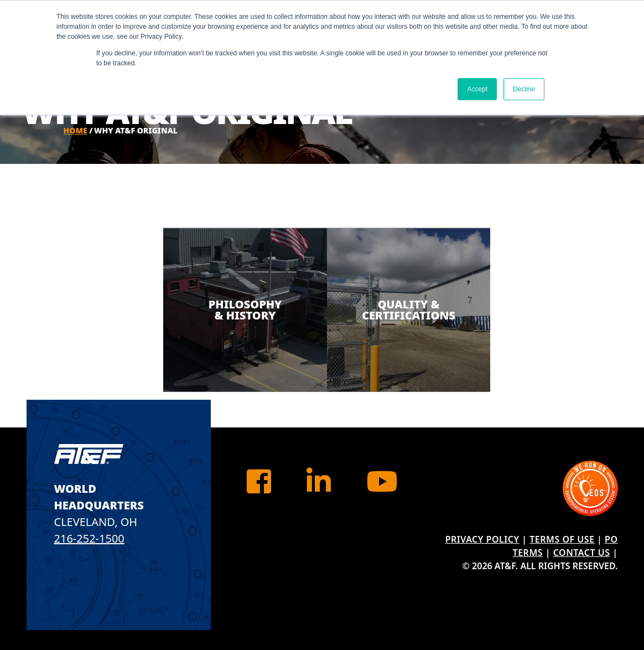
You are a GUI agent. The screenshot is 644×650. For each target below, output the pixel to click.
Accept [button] (477, 89)
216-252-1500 (89, 538)
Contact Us (582, 553)
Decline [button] (524, 89)
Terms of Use (562, 539)
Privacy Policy (482, 539)
